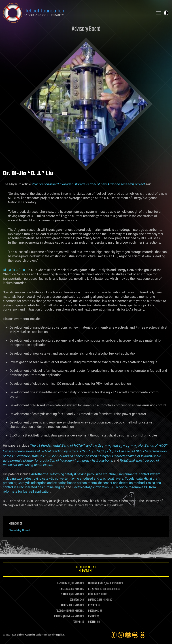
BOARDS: (92, 600)
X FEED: (65, 595)
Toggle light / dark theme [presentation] (166, 13)
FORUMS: (77, 622)
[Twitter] (121, 635)
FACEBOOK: (62, 584)
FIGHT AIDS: (67, 606)
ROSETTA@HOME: (63, 617)
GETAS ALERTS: (95, 589)
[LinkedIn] (128, 635)
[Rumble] (143, 635)
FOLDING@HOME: (64, 611)
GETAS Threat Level (86, 570)
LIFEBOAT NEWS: (96, 584)
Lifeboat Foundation (26, 635)
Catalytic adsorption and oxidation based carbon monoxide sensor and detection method (81, 483)
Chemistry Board (19, 530)
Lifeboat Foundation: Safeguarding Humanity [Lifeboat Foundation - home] (77, 13)
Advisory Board (86, 29)
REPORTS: (93, 606)
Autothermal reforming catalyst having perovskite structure (74, 474)
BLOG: (91, 595)
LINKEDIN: (64, 589)
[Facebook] (114, 635)
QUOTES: (92, 622)
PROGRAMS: (94, 611)
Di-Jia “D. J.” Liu (14, 270)
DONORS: (74, 600)
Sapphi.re (60, 635)
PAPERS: (92, 617)
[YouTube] (135, 635)
